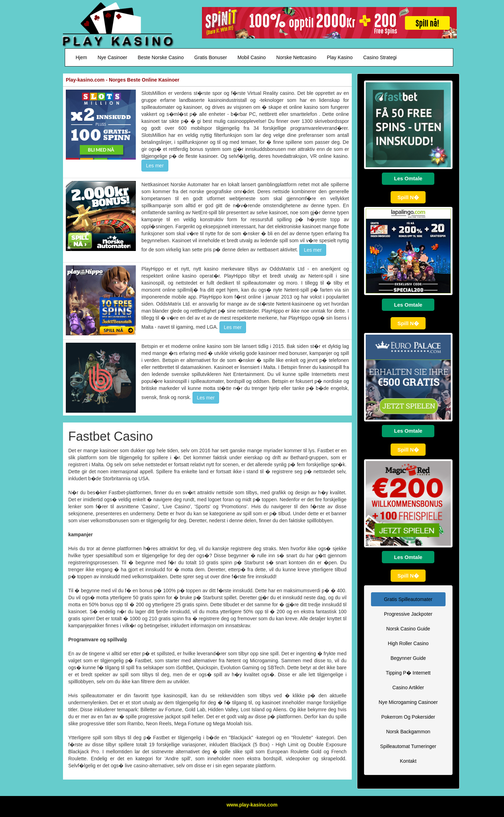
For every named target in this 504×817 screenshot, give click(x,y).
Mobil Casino (251, 57)
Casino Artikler (408, 687)
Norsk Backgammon (408, 732)
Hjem (81, 57)
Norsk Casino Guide (408, 629)
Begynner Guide (408, 658)
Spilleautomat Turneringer (408, 746)
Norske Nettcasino (296, 57)
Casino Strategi (380, 57)
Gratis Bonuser (211, 57)
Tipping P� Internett (408, 673)
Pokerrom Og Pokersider (408, 717)
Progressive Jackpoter (408, 614)
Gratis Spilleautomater (408, 599)
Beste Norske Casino (161, 57)
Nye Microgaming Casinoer (408, 702)
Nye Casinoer (113, 57)
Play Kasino (340, 57)
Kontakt (408, 761)
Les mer (155, 166)
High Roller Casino (408, 643)
